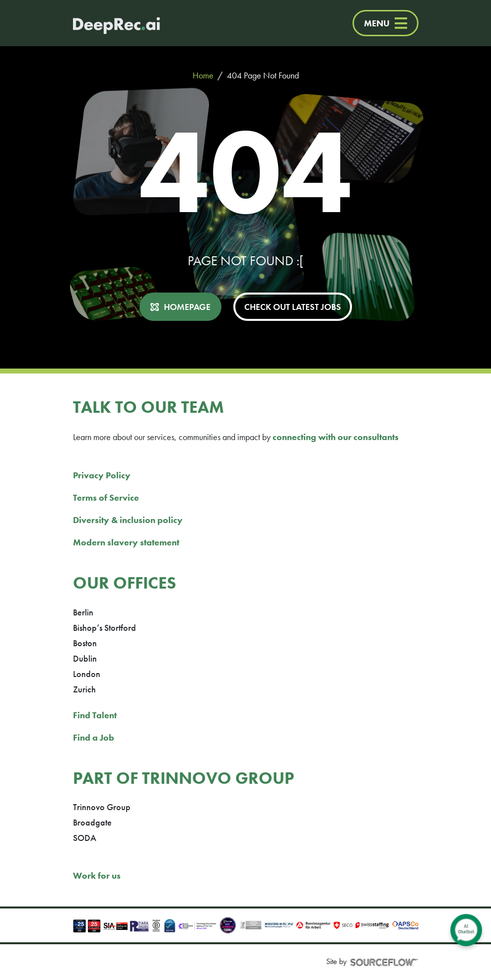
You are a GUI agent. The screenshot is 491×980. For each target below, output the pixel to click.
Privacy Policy (102, 475)
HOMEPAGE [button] (187, 307)
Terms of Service (106, 497)
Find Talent (95, 715)
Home (203, 75)
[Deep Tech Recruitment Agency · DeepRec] (106, 23)
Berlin (83, 612)
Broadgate (92, 822)
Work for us (97, 875)
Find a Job (94, 737)
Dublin (85, 658)
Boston (85, 643)
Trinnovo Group (102, 807)
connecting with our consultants (336, 437)
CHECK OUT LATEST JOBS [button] (293, 307)
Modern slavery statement (126, 542)
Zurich (84, 689)
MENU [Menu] (386, 23)
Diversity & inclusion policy (128, 520)
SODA (85, 838)
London (87, 674)
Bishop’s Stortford (105, 628)
